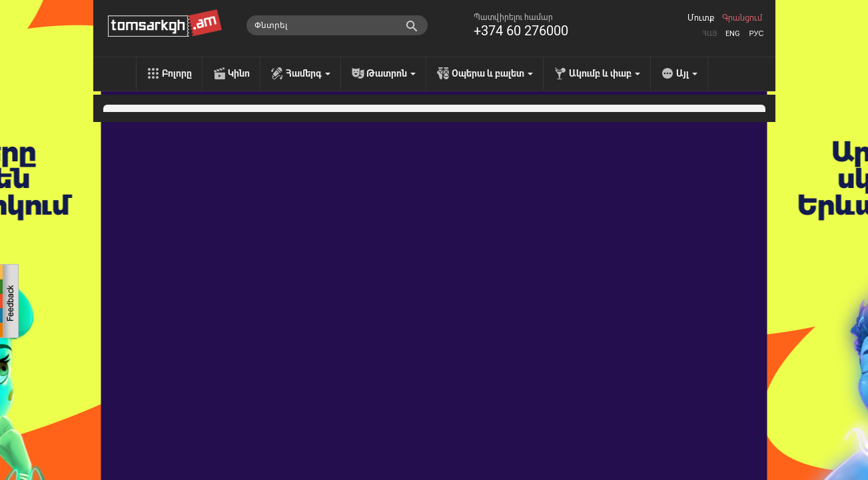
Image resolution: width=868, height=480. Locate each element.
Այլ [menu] (687, 73)
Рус (756, 34)
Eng (733, 34)
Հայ (709, 34)
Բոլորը (177, 73)
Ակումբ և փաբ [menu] (605, 73)
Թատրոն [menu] (391, 73)
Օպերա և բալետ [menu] (492, 73)
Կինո (239, 73)
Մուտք (701, 18)
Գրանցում (742, 18)
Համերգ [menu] (308, 73)
